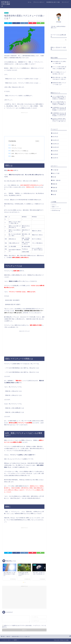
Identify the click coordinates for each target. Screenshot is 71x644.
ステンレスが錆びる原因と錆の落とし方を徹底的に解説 (59, 68)
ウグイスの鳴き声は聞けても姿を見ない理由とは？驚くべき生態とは (59, 98)
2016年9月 (55, 151)
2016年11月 (56, 144)
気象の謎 (6, 13)
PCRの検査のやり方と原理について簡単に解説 (59, 62)
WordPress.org (56, 210)
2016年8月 (55, 154)
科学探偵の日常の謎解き (6, 4)
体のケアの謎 (56, 173)
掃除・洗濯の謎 (57, 180)
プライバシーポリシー (39, 2)
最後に (13, 156)
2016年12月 (56, 140)
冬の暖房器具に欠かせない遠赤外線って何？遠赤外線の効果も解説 (59, 109)
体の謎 (54, 177)
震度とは (14, 145)
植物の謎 (55, 184)
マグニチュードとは (17, 148)
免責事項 (15, 640)
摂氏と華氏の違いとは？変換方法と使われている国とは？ (59, 78)
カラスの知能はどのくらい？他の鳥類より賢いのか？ (59, 73)
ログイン (54, 205)
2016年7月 (55, 158)
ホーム (30, 2)
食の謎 (54, 195)
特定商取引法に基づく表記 (53, 2)
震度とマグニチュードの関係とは (20, 151)
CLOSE (37, 141)
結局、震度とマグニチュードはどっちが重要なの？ (24, 153)
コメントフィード (57, 209)
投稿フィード (55, 207)
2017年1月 (55, 137)
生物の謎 (55, 191)
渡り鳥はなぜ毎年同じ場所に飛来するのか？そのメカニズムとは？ (59, 120)
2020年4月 (55, 133)
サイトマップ (65, 2)
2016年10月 (56, 147)
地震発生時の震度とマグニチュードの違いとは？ (59, 84)
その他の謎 (55, 170)
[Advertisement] (24, 124)
